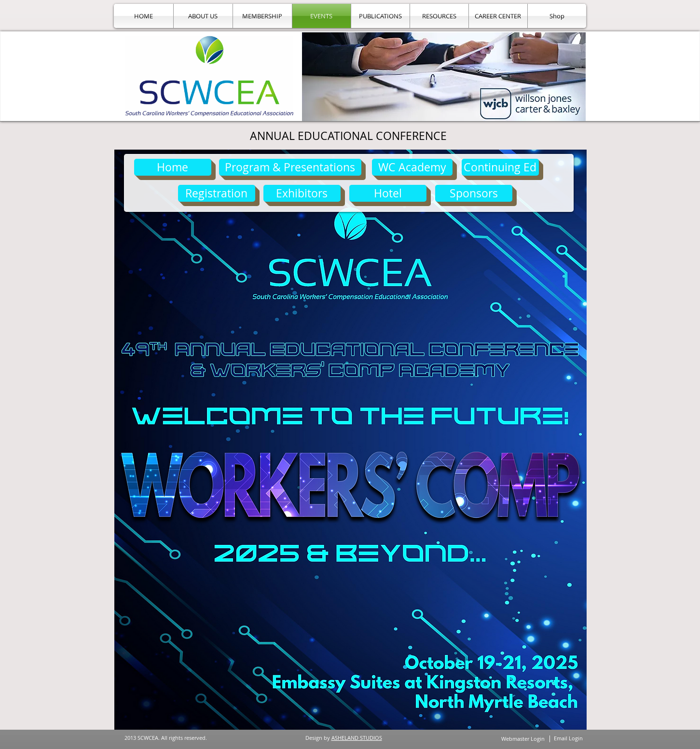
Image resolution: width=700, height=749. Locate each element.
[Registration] (217, 193)
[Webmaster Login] (523, 739)
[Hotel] (388, 193)
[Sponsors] (474, 193)
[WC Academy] (412, 167)
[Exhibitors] (302, 193)
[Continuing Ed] (500, 167)
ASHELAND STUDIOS (357, 738)
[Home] (173, 167)
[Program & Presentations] (290, 167)
